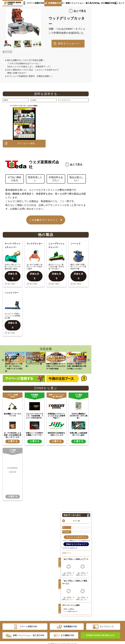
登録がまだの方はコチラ (77, 536)
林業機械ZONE (52, 3)
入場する (13, 433)
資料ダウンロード (69, 44)
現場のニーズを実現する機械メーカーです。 (35, 425)
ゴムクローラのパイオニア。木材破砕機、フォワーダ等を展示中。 (35, 407)
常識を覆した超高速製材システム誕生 (78, 425)
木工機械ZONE (100, 3)
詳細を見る (13, 273)
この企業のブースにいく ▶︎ (46, 220)
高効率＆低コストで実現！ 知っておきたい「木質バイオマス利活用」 (15, 354)
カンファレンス (116, 3)
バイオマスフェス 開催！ (35, 351)
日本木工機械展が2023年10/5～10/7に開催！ (78, 407)
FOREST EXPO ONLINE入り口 (100, 631)
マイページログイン (77, 529)
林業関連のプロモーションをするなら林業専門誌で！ (56, 407)
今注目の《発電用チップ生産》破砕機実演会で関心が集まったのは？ (77, 353)
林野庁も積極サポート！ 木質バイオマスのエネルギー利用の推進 (56, 353)
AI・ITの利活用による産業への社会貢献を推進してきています (13, 427)
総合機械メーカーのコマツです (13, 406)
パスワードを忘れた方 (70, 539)
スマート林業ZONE (35, 3)
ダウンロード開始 (26, 143)
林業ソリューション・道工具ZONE (76, 3)
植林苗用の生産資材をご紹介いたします (56, 425)
